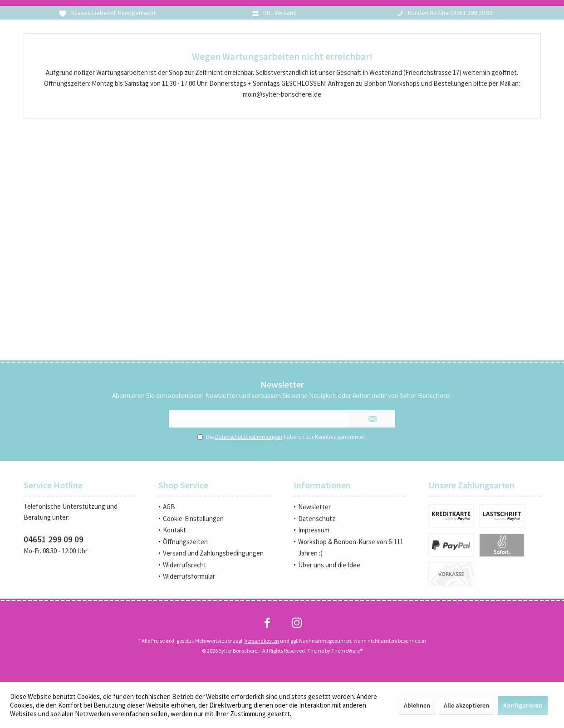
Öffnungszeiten (185, 542)
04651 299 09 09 (54, 539)
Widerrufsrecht (185, 565)
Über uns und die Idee (329, 565)
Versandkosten (262, 641)
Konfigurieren (523, 705)
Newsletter (314, 507)
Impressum (314, 530)
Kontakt (174, 530)
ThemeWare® (347, 651)
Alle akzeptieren (466, 705)
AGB (169, 507)
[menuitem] (215, 507)
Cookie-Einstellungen (193, 519)
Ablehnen (417, 705)
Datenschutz (317, 519)
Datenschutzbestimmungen (249, 437)
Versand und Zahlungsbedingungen (213, 553)
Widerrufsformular (189, 576)
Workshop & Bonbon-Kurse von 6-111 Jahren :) (351, 548)
